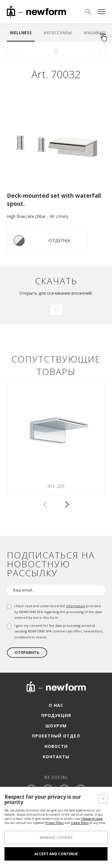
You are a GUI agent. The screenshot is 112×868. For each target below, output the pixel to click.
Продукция (56, 715)
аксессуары (58, 33)
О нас (56, 705)
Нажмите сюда (92, 819)
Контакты (56, 757)
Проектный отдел (56, 736)
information (76, 606)
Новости (56, 746)
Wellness (21, 33)
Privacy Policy (55, 823)
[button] (67, 506)
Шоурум (56, 726)
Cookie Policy (80, 823)
